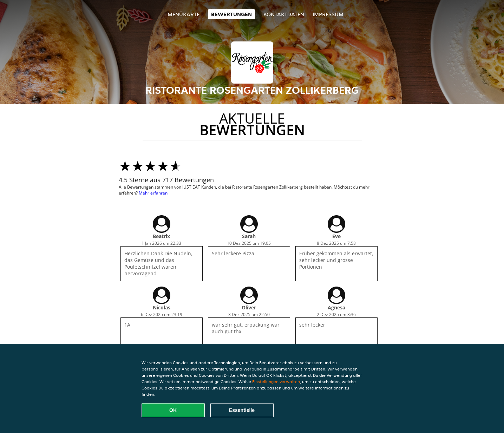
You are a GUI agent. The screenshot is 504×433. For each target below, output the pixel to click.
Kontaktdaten (284, 14)
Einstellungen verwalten (276, 382)
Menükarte (184, 14)
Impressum (328, 14)
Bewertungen (231, 14)
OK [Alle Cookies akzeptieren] (173, 410)
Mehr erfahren (153, 193)
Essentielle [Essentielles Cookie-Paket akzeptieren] (242, 410)
